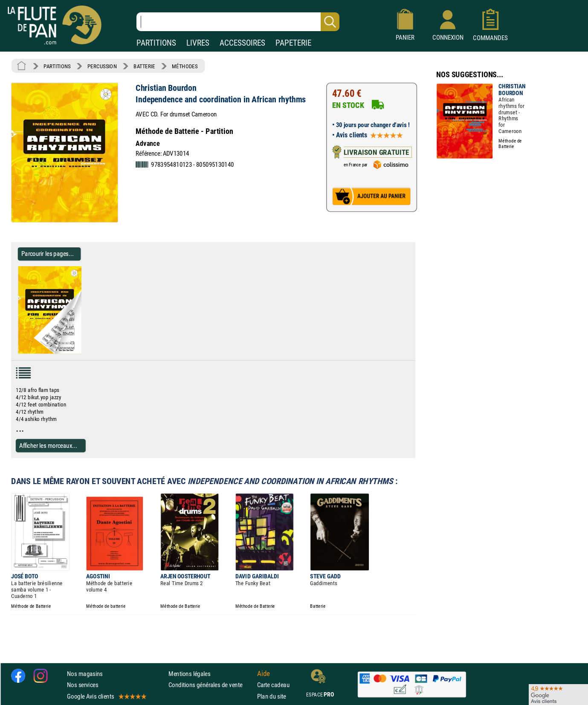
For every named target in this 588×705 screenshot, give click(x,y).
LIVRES (198, 43)
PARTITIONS (156, 43)
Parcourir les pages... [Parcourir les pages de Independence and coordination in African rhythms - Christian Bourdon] (48, 254)
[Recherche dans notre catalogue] (238, 22)
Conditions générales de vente (211, 685)
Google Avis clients (106, 696)
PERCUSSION (102, 66)
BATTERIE (144, 66)
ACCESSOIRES (242, 43)
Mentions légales (189, 674)
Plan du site (272, 696)
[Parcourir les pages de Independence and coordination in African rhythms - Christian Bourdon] (85, 352)
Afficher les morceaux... (48, 445)
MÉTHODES (185, 66)
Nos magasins (85, 674)
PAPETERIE (293, 43)
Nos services (83, 685)
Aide (264, 674)
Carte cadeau (273, 685)
